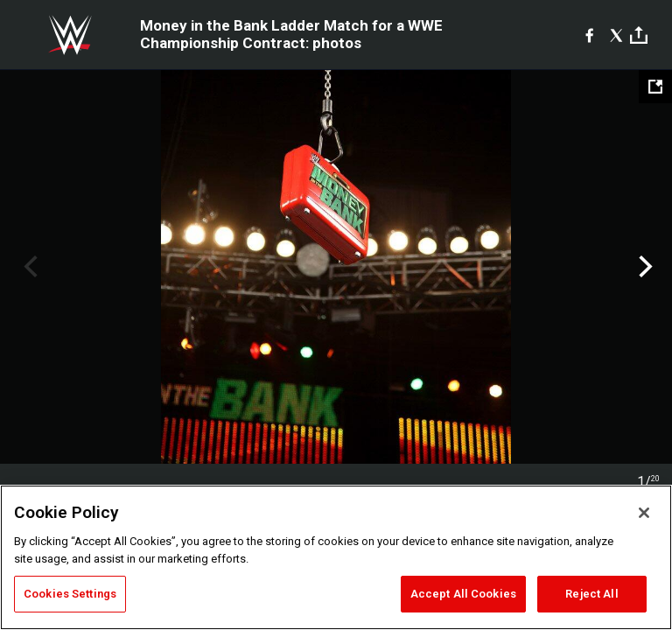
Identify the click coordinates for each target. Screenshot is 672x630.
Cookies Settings (70, 594)
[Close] (644, 513)
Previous (28, 267)
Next (644, 267)
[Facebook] (589, 35)
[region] (336, 557)
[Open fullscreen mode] (655, 87)
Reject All (591, 594)
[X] (616, 35)
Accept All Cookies (463, 594)
